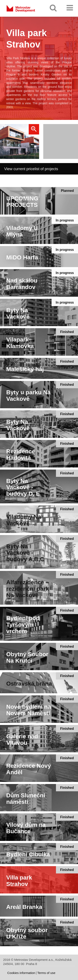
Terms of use (46, 973)
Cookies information (21, 973)
